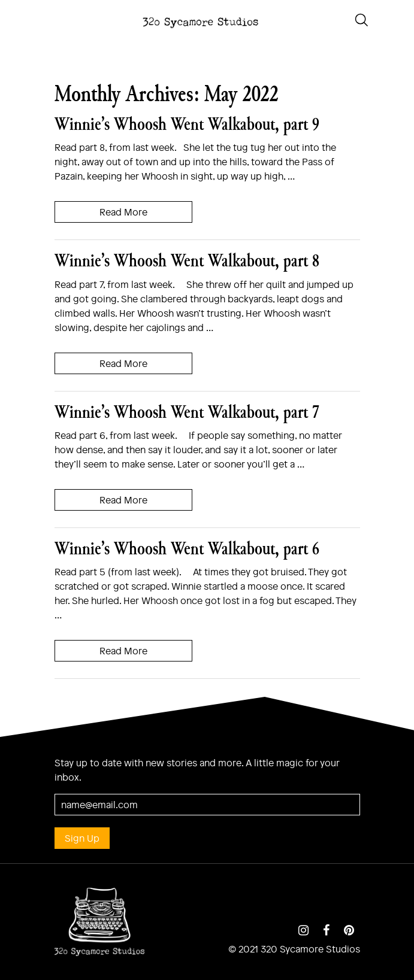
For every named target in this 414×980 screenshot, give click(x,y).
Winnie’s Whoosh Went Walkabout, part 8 (187, 260)
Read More (123, 212)
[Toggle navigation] (12, 18)
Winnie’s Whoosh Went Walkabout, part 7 (187, 412)
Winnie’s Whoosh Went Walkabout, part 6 (187, 548)
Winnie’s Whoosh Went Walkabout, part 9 (187, 124)
